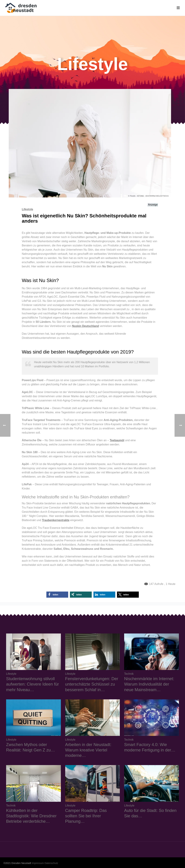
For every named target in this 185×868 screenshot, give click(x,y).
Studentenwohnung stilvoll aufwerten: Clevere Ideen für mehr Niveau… (33, 684)
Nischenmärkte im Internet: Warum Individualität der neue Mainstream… (149, 684)
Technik (129, 674)
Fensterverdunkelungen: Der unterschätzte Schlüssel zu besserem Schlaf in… (92, 684)
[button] (57, 595)
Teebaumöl (117, 440)
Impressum (38, 863)
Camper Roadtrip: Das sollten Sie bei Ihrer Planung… (86, 816)
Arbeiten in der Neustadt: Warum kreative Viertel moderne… (88, 750)
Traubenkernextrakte (56, 520)
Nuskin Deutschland (85, 326)
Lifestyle (27, 209)
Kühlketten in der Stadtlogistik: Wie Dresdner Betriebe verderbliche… (31, 816)
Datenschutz (51, 863)
